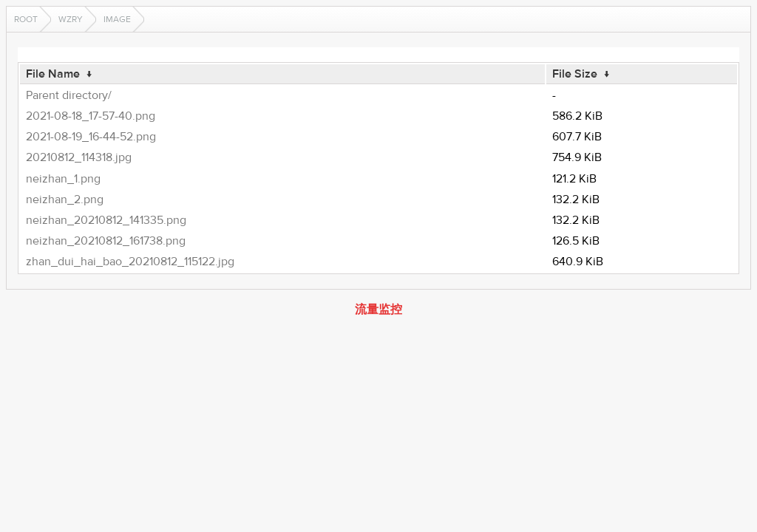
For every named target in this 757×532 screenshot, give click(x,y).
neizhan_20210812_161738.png (106, 241)
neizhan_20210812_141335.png (106, 220)
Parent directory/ (69, 95)
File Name (53, 74)
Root (26, 19)
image (117, 19)
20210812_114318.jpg (79, 157)
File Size (575, 74)
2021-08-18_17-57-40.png (91, 116)
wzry (71, 19)
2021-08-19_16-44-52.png (91, 137)
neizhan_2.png (65, 199)
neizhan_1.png (63, 179)
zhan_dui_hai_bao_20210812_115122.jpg (130, 262)
